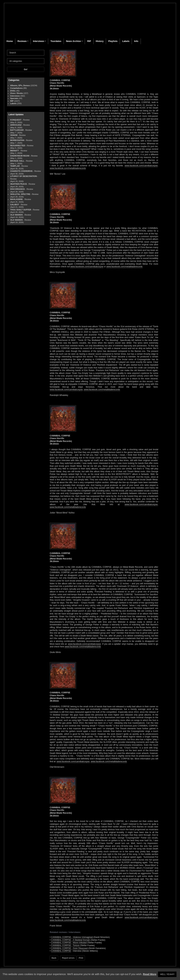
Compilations (16, 88)
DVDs (13, 91)
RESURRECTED (18, 146)
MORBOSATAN (17, 140)
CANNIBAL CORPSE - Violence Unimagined (72, 937)
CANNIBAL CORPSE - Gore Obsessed (69, 948)
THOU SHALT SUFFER (21, 210)
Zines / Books (17, 93)
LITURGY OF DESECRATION (23, 176)
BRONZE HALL (17, 161)
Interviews (38, 41)
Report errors (68, 958)
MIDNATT (15, 151)
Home (10, 41)
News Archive (73, 41)
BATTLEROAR (17, 130)
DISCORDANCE (17, 189)
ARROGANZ (16, 125)
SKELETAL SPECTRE (20, 194)
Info (136, 41)
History (100, 41)
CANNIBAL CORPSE (61, 951)
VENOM (14, 135)
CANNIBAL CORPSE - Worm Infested (69, 943)
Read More (150, 974)
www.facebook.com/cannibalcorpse (141, 166)
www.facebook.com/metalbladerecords (68, 168)
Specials (14, 98)
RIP (89, 41)
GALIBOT (15, 205)
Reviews (22, 41)
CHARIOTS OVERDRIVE (21, 171)
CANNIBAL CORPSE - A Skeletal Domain (71, 940)
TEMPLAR (15, 166)
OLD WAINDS (16, 215)
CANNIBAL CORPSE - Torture (65, 945)
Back (54, 958)
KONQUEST (16, 120)
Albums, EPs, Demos (20, 85)
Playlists (113, 41)
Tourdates (56, 41)
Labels (126, 41)
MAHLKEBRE (16, 199)
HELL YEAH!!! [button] (167, 974)
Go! (26, 69)
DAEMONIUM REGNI (20, 156)
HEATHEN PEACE (19, 184)
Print (81, 958)
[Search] (26, 53)
